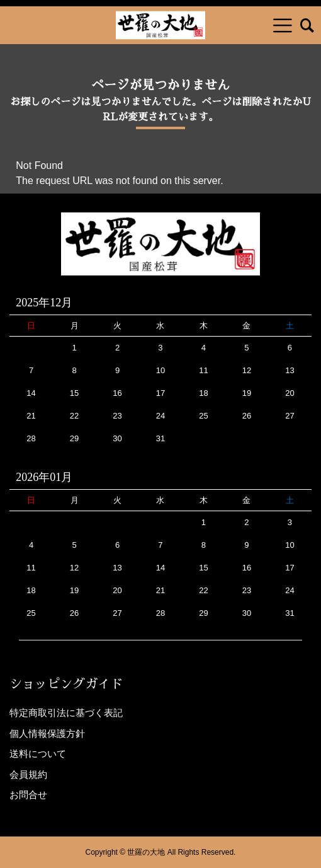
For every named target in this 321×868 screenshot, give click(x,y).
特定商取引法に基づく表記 (66, 713)
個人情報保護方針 (47, 733)
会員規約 (28, 774)
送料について (38, 754)
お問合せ (28, 795)
